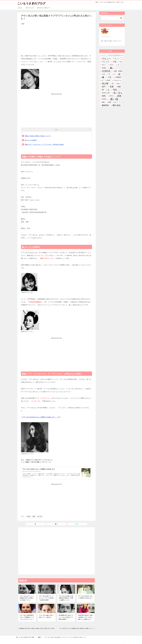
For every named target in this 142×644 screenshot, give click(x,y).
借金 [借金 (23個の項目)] (121, 62)
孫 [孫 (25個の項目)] (103, 80)
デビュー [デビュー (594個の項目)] (107, 59)
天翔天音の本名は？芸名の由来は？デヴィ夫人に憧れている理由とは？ (85, 617)
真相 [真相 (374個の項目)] (119, 96)
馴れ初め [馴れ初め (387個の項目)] (117, 105)
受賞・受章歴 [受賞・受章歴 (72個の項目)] (118, 71)
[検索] (112, 18)
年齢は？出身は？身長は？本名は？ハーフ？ (38, 136)
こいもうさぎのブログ (31, 3)
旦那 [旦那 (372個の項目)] (112, 87)
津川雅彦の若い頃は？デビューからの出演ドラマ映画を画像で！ (66, 617)
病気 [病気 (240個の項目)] (104, 96)
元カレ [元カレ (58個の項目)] (112, 65)
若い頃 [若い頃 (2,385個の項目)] (114, 99)
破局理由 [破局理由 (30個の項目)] (104, 99)
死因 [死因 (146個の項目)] (119, 87)
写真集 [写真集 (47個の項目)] (104, 68)
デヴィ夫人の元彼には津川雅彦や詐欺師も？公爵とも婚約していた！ (66, 598)
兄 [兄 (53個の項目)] (118, 65)
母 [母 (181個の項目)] (103, 90)
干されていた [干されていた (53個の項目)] (118, 80)
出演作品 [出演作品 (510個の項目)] (106, 71)
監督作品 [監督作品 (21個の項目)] (111, 96)
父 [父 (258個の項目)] (108, 90)
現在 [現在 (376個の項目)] (115, 90)
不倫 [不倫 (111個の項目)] (115, 62)
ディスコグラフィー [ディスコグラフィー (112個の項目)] (116, 55)
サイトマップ (30, 8)
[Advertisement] (56, 39)
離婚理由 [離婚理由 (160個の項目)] (105, 105)
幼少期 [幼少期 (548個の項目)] (105, 83)
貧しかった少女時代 (31, 140)
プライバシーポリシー (43, 8)
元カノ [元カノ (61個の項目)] (104, 65)
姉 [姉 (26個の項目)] (114, 74)
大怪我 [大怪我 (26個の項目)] (104, 74)
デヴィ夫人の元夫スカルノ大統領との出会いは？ (39, 469)
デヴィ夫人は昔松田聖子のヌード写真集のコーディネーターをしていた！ (27, 617)
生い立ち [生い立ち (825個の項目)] (118, 93)
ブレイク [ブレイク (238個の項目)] (106, 62)
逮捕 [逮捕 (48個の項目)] (110, 102)
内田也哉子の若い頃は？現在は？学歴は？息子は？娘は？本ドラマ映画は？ (38, 628)
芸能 (23, 24)
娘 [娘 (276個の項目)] (119, 74)
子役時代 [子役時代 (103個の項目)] (118, 77)
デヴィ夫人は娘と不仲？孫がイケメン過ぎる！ (46, 616)
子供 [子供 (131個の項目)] (110, 77)
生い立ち (40, 516)
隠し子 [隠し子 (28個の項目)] (116, 102)
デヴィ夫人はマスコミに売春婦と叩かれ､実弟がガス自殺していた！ (27, 598)
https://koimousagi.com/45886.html (31, 471)
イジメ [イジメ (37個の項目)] (104, 55)
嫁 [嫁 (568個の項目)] (103, 77)
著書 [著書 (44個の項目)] (103, 102)
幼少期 (29, 516)
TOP (26, 637)
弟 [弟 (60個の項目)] (113, 83)
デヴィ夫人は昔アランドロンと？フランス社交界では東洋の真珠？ (46, 598)
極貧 (34, 516)
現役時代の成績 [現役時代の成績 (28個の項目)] (106, 93)
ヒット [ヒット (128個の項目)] (117, 59)
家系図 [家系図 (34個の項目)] (108, 80)
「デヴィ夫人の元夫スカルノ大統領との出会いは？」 (39, 417)
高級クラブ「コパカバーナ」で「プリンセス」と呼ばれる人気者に (45, 144)
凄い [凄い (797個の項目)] (112, 68)
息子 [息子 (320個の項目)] (104, 87)
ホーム (20, 8)
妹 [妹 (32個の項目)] (109, 74)
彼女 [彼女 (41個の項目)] (118, 83)
